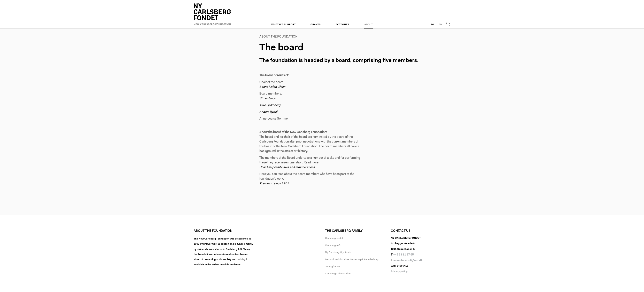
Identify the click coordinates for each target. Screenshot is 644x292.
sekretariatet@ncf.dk (408, 260)
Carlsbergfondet (334, 238)
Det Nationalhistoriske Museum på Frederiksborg (352, 260)
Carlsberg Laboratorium (338, 274)
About (369, 25)
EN (440, 25)
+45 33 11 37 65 (404, 255)
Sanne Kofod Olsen (272, 87)
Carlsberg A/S (333, 245)
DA (433, 25)
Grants (316, 25)
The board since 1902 (274, 184)
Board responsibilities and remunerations (287, 167)
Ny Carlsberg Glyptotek (338, 252)
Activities (342, 25)
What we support (283, 25)
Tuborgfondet (333, 267)
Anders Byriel (268, 112)
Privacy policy (399, 271)
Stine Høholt (268, 99)
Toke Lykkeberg (270, 105)
